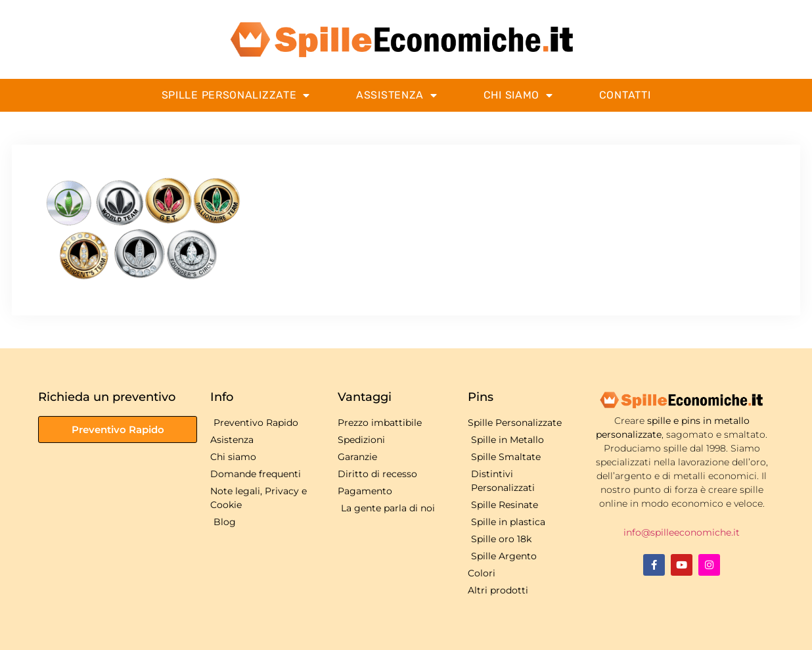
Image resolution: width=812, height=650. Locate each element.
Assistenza (397, 95)
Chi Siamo (518, 95)
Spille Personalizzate (236, 95)
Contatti (625, 95)
